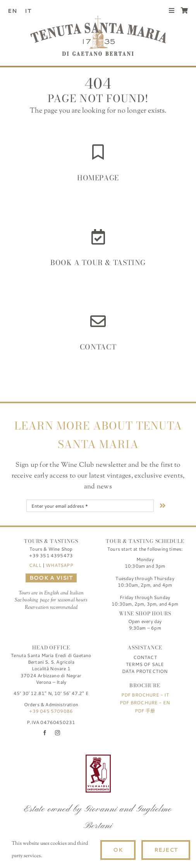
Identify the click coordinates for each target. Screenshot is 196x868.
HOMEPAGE (98, 178)
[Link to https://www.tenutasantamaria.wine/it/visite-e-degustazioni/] (98, 237)
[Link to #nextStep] (163, 505)
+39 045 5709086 (51, 711)
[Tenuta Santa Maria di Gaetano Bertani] (98, 19)
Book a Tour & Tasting (98, 263)
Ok (118, 850)
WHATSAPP (59, 565)
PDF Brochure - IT (145, 695)
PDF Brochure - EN (145, 703)
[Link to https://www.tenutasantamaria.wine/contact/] (98, 321)
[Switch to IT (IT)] (31, 11)
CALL (35, 565)
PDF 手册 (145, 711)
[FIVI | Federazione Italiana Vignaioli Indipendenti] (98, 758)
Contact (98, 347)
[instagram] (58, 733)
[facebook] (45, 733)
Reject (166, 850)
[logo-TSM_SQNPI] (142, 758)
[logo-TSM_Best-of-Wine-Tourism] (55, 758)
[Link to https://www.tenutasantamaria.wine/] (98, 152)
